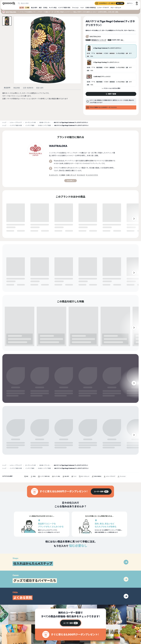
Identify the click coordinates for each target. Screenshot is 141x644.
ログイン (130, 3)
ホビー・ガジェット (116, 8)
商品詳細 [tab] (17, 88)
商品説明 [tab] (7, 88)
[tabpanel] (42, 96)
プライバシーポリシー (124, 627)
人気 (22, 8)
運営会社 (120, 630)
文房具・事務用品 (91, 8)
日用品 (45, 8)
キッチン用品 (53, 8)
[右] (134, 226)
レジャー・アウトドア (103, 8)
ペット (82, 8)
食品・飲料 (34, 8)
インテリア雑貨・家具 (64, 8)
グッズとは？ (97, 627)
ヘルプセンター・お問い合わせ (102, 634)
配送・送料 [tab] (40, 88)
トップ (4, 122)
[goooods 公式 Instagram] (4, 633)
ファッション (75, 8)
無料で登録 (11, 231)
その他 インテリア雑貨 (44, 125)
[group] (101, 470)
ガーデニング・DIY (31, 122)
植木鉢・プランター (45, 122)
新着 (27, 8)
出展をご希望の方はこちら (101, 630)
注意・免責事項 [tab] (28, 88)
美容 (40, 8)
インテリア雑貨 (30, 125)
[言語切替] (137, 3)
